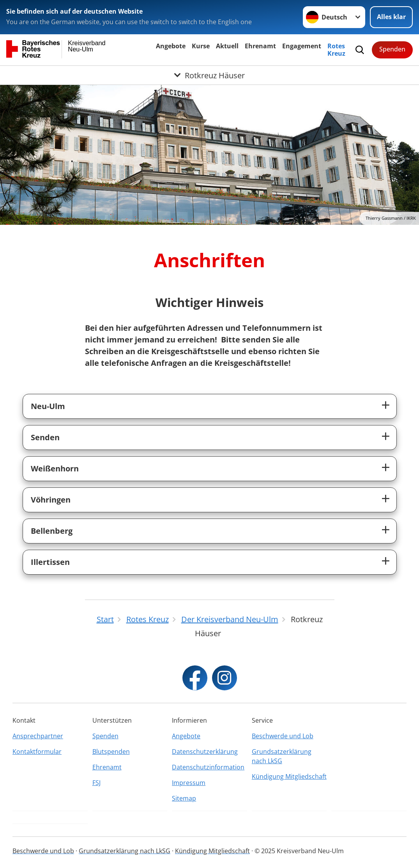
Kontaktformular (37, 752)
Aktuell (227, 46)
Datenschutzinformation (208, 767)
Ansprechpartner (38, 736)
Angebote (171, 46)
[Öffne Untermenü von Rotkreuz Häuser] (209, 75)
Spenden (392, 49)
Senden (45, 437)
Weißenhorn (55, 468)
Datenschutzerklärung (205, 752)
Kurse (201, 46)
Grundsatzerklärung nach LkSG (282, 756)
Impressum (189, 783)
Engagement (302, 46)
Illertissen (50, 562)
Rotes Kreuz (336, 50)
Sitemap (184, 798)
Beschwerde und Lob (283, 736)
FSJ (96, 783)
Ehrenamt (260, 46)
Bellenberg (52, 531)
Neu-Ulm (48, 406)
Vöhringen (51, 500)
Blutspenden (111, 752)
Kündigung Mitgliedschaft (289, 776)
